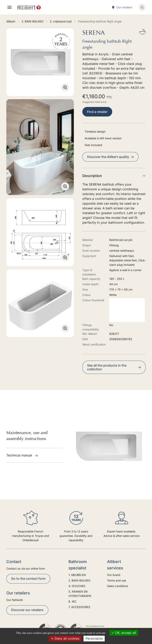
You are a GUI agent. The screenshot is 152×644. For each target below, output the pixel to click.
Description (114, 176)
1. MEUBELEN (77, 575)
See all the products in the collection (114, 367)
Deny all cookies (65, 638)
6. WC (72, 601)
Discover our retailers (27, 610)
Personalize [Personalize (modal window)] (94, 638)
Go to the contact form (28, 579)
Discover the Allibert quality (110, 157)
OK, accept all (124, 633)
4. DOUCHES (77, 586)
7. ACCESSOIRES (79, 607)
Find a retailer (97, 112)
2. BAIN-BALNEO (79, 580)
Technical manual (22, 455)
